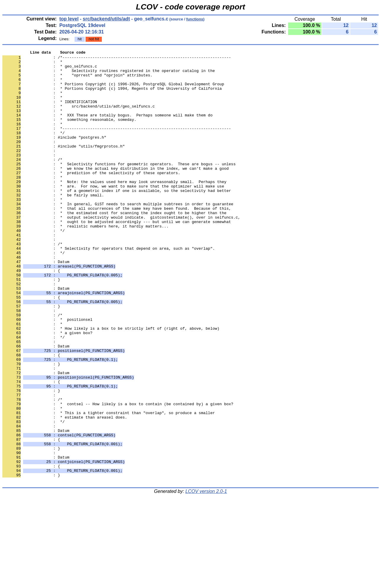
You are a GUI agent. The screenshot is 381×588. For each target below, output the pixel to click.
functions (195, 19)
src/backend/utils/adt (106, 19)
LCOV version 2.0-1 (206, 577)
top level (69, 19)
